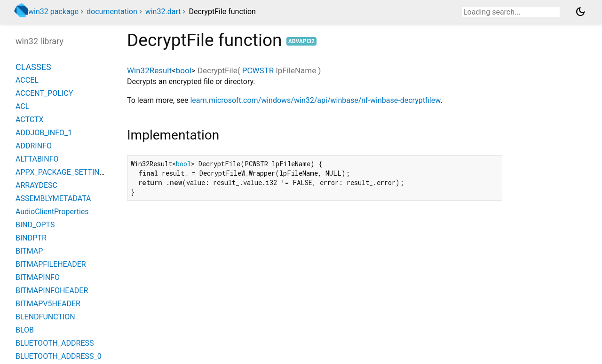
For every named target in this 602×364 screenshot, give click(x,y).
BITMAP (29, 251)
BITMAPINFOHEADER (52, 290)
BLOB (25, 330)
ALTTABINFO (37, 159)
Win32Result (149, 70)
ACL (22, 106)
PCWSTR (258, 70)
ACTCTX (30, 120)
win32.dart (163, 12)
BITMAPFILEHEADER (51, 264)
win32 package (53, 12)
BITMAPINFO (38, 277)
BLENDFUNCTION (45, 317)
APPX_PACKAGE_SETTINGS (62, 172)
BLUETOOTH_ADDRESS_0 (59, 356)
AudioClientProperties (52, 212)
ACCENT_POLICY (44, 93)
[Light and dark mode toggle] (580, 12)
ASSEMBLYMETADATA (53, 198)
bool (184, 70)
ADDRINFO (34, 146)
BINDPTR (31, 238)
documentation (112, 12)
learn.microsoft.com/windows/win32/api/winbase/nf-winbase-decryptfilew (315, 100)
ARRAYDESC (36, 185)
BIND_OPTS (35, 225)
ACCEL (27, 80)
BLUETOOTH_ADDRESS (55, 343)
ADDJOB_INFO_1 (44, 133)
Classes (33, 67)
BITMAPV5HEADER (48, 304)
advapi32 (301, 41)
